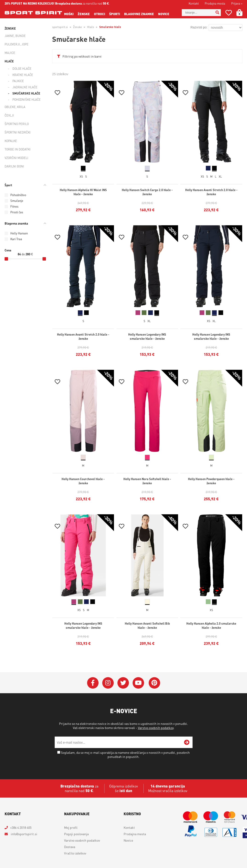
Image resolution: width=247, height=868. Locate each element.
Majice (10, 53)
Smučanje (17, 201)
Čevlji (9, 115)
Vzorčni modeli (16, 158)
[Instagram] (108, 683)
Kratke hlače (23, 75)
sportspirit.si (60, 27)
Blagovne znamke (139, 14)
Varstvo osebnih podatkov (156, 728)
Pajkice (18, 81)
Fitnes (14, 206)
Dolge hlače (22, 68)
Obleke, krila (15, 107)
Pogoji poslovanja (76, 834)
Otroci (99, 14)
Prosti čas (17, 212)
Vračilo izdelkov (75, 853)
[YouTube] (138, 683)
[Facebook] (93, 683)
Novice (164, 14)
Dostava (70, 847)
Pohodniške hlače (27, 99)
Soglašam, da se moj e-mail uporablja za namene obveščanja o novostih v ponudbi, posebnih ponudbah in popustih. (125, 754)
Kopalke (11, 141)
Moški (69, 14)
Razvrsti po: (199, 27)
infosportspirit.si (24, 834)
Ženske (84, 14)
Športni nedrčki (18, 132)
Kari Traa (16, 239)
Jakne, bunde (15, 36)
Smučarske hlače (26, 93)
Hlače (9, 61)
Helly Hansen (19, 233)
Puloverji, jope (17, 44)
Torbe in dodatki (18, 149)
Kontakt (194, 3)
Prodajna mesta (215, 3)
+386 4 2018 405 (21, 827)
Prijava (237, 3)
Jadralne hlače (25, 87)
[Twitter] (123, 683)
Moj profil (71, 827)
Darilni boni (14, 166)
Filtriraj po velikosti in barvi (82, 56)
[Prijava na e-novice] (187, 742)
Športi (115, 14)
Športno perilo (17, 124)
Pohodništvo (18, 195)
